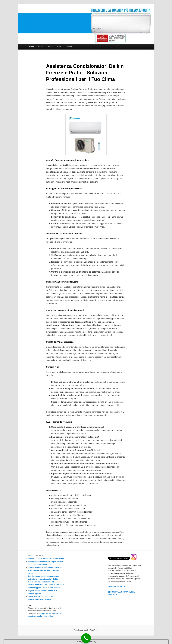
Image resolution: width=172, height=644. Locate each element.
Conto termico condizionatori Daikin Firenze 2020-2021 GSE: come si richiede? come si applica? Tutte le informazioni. (46, 585)
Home (31, 47)
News (59, 47)
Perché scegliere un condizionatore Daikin (46, 559)
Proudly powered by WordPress (86, 630)
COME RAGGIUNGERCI (117, 587)
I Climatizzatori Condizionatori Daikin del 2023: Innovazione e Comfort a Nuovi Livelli (45, 570)
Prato (50, 47)
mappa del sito (46, 614)
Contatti (69, 47)
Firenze (41, 47)
